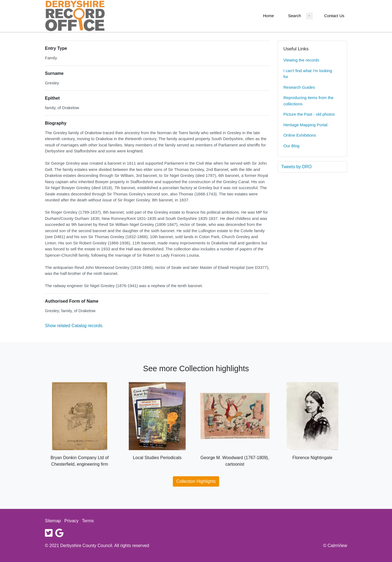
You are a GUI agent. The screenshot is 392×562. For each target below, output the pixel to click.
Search (295, 16)
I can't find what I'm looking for (308, 74)
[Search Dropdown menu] (309, 16)
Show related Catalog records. (74, 326)
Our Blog (291, 146)
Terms (88, 521)
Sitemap (53, 521)
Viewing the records (301, 60)
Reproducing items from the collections (308, 101)
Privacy (71, 521)
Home (268, 16)
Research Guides (299, 87)
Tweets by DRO (296, 167)
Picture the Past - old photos (309, 114)
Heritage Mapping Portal (305, 125)
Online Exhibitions (300, 135)
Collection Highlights (196, 481)
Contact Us (334, 16)
